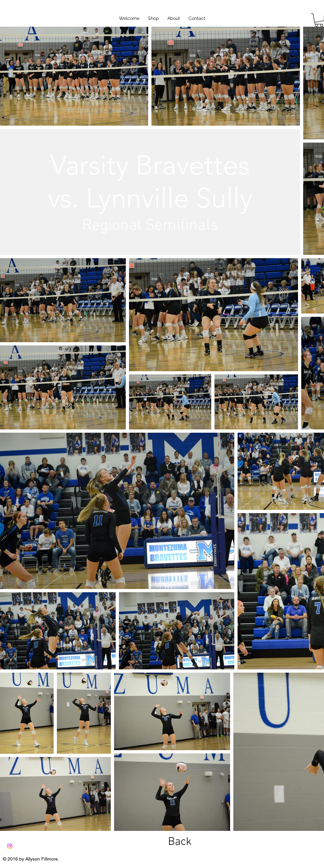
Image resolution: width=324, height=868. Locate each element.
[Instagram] (10, 846)
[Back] (180, 842)
